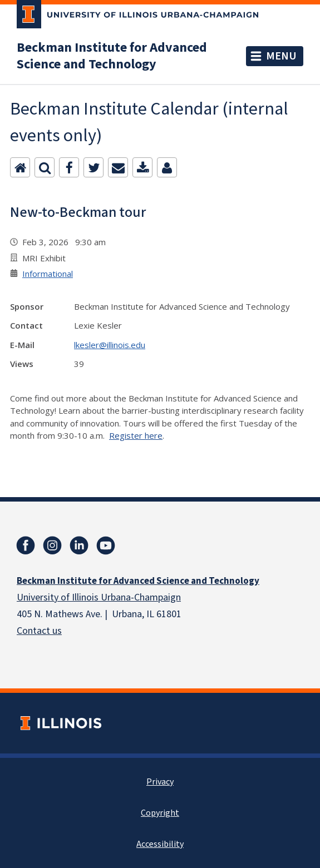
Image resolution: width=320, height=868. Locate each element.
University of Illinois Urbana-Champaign (99, 597)
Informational (48, 274)
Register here (136, 435)
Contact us (39, 631)
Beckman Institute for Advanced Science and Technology (112, 56)
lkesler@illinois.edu (110, 345)
